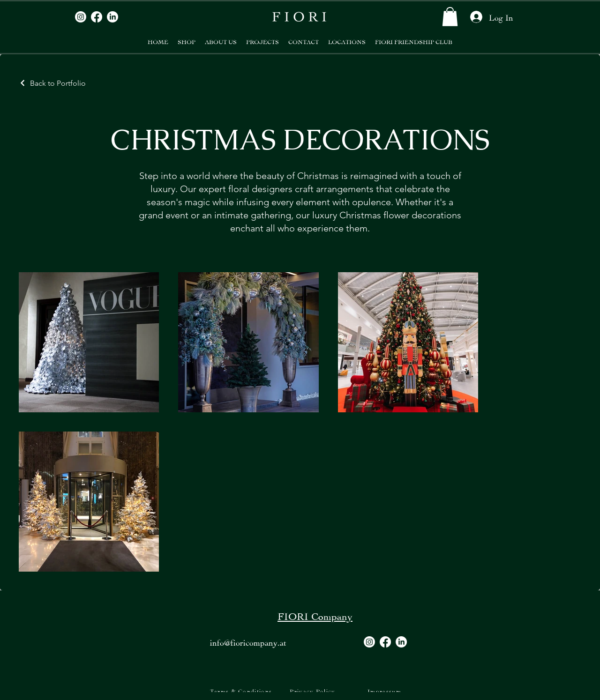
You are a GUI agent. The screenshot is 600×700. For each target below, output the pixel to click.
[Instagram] (81, 17)
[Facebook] (97, 17)
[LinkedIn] (112, 17)
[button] (450, 17)
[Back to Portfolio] (52, 83)
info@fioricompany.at (248, 642)
